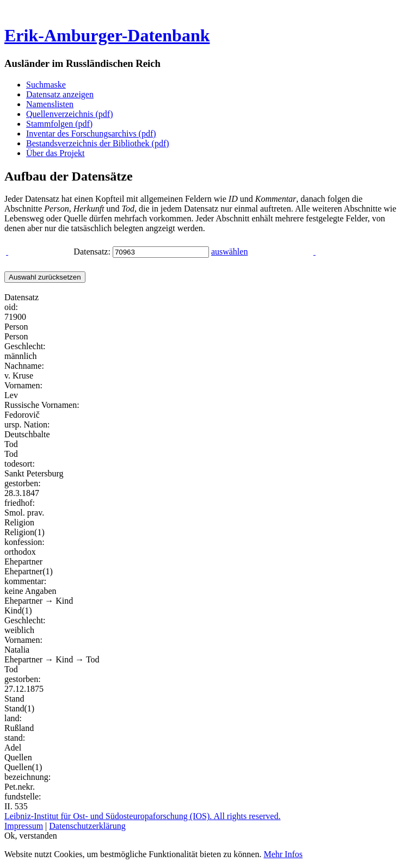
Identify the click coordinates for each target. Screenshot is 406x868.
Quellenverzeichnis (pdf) (69, 114)
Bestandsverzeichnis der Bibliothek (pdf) (98, 143)
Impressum (24, 826)
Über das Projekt (56, 153)
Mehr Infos (283, 854)
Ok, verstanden (31, 836)
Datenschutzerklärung (87, 826)
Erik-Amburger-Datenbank (107, 35)
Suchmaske (46, 85)
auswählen (230, 252)
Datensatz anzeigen (60, 94)
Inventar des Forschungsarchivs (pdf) (91, 134)
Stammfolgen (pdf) (59, 124)
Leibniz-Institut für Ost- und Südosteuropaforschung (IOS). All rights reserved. (142, 816)
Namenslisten (50, 104)
